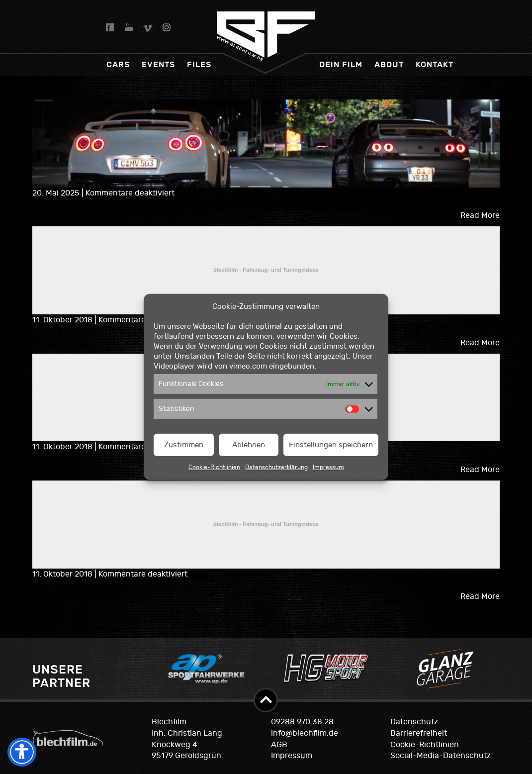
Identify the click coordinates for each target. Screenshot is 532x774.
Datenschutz (414, 722)
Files (199, 64)
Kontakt (435, 64)
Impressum (328, 467)
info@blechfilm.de (305, 733)
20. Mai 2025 (57, 193)
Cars (118, 64)
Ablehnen (249, 445)
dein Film (341, 64)
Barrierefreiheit (419, 733)
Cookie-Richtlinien (214, 467)
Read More (480, 215)
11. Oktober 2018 (63, 320)
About (389, 64)
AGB (279, 745)
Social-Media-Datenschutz (441, 756)
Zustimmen (184, 445)
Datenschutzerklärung (276, 467)
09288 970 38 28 (302, 722)
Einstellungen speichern (331, 445)
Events (158, 64)
